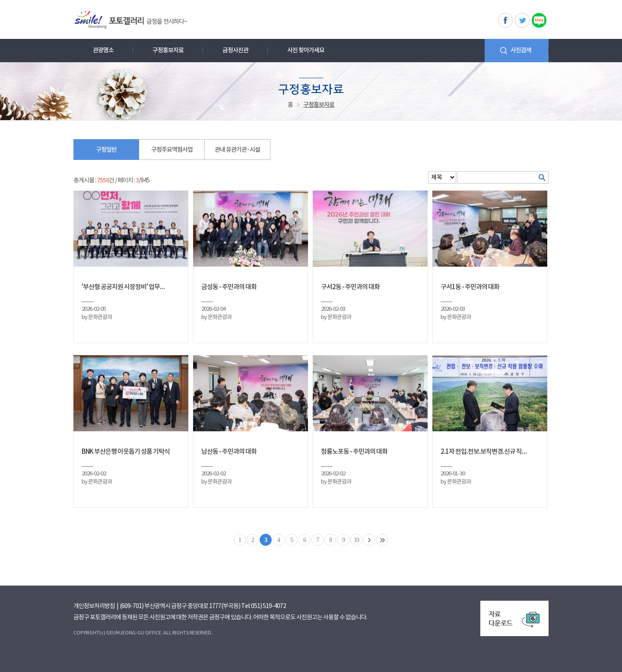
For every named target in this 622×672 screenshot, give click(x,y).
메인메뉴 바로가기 (0, 0)
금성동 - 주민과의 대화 (229, 287)
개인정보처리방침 (94, 606)
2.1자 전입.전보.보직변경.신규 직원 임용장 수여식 (485, 452)
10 (356, 540)
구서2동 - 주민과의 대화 (350, 287)
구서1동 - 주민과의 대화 (470, 287)
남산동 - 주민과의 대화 (229, 452)
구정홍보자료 (168, 50)
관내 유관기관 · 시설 (237, 150)
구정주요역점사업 (172, 150)
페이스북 (505, 20)
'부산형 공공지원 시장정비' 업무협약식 (126, 287)
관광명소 (103, 50)
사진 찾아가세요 (306, 50)
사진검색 (521, 50)
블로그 (539, 20)
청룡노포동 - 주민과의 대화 (354, 452)
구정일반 (106, 150)
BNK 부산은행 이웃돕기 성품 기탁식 (126, 452)
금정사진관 (235, 50)
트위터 (522, 20)
